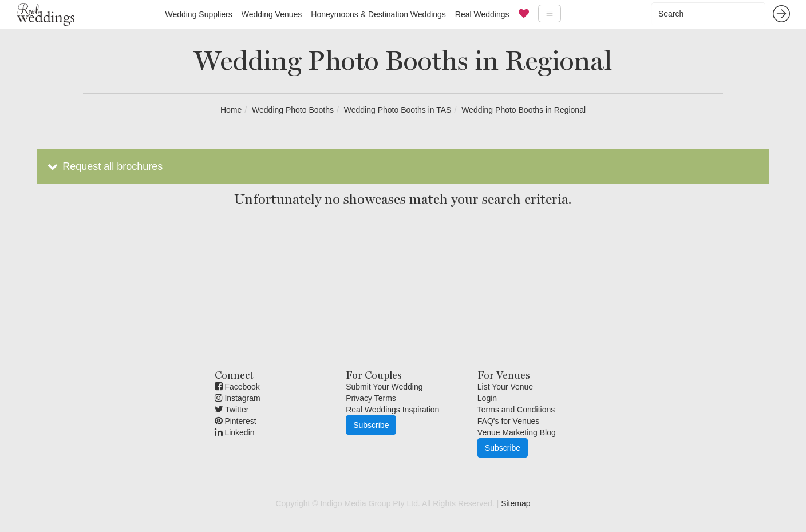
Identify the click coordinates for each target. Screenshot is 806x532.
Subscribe (371, 425)
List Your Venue (505, 387)
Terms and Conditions (516, 410)
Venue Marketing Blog (517, 432)
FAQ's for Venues (509, 421)
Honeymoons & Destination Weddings (378, 14)
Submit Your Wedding (384, 387)
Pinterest (236, 421)
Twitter (232, 410)
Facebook (237, 387)
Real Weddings (482, 14)
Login (487, 398)
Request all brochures (104, 166)
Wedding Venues (272, 14)
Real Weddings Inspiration (392, 410)
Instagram (238, 398)
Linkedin (235, 432)
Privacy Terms (371, 398)
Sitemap (515, 503)
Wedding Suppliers (198, 14)
